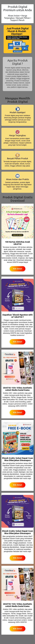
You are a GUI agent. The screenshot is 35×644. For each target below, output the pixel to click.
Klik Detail (19, 269)
